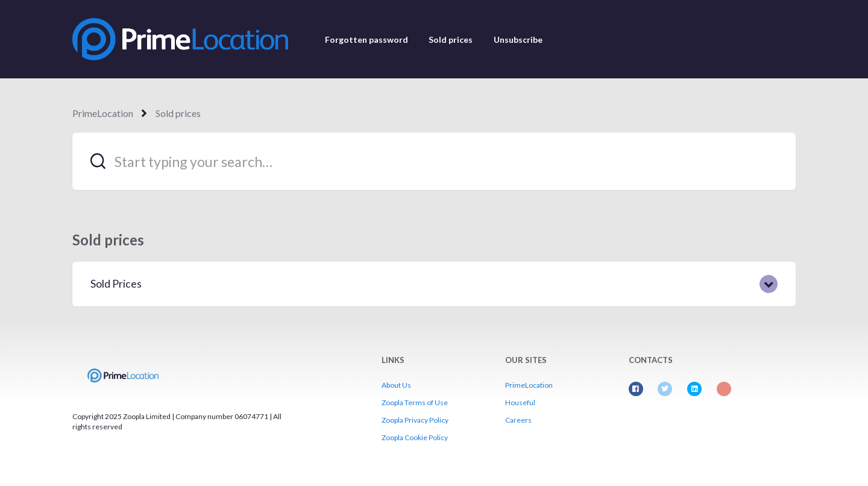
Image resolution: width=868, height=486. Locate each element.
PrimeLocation (103, 113)
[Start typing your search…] (434, 161)
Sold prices (451, 39)
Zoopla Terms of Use (415, 402)
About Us (396, 385)
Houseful (520, 402)
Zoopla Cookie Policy (415, 437)
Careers (518, 420)
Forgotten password (366, 39)
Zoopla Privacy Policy (415, 420)
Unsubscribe (518, 39)
